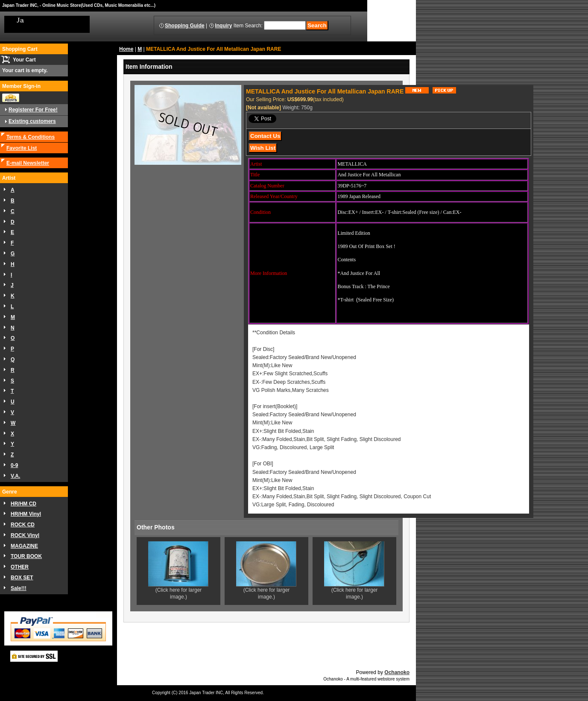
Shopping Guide (185, 26)
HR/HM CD (23, 504)
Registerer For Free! (33, 110)
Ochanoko (397, 672)
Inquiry (223, 26)
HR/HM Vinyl (26, 514)
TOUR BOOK (26, 556)
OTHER (20, 567)
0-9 (14, 465)
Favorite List (22, 148)
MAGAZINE (24, 546)
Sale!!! (19, 588)
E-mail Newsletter (28, 163)
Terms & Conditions (31, 137)
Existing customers (32, 121)
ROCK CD (23, 525)
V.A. (15, 476)
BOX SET (22, 578)
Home (126, 49)
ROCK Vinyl (25, 535)
